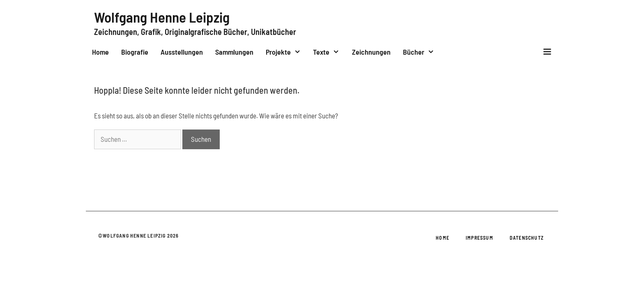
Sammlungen (234, 52)
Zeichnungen (371, 52)
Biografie (135, 52)
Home (100, 52)
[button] (547, 52)
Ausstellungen (182, 52)
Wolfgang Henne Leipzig (162, 17)
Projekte (286, 52)
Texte (329, 52)
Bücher (422, 52)
